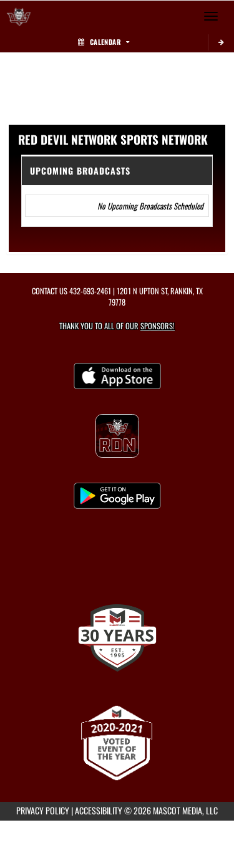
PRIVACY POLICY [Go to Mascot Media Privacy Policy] (43, 810)
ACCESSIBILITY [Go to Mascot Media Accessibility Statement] (99, 810)
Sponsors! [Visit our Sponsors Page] (158, 326)
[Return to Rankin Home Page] (19, 16)
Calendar (104, 42)
